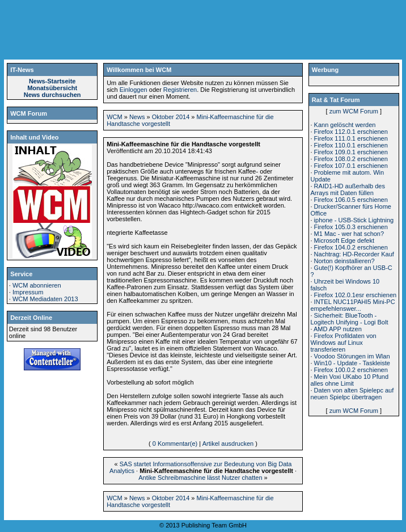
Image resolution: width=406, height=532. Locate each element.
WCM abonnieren (37, 285)
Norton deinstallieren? (344, 261)
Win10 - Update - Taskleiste (352, 363)
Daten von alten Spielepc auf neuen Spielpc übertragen (352, 394)
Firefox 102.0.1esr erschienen (356, 295)
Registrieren (180, 90)
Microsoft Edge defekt (344, 240)
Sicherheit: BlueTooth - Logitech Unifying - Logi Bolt (349, 319)
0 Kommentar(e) (175, 444)
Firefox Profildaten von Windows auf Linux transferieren (343, 343)
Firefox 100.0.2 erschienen (351, 370)
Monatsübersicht (52, 88)
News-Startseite (52, 81)
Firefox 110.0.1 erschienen (351, 145)
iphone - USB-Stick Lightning (354, 220)
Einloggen (134, 90)
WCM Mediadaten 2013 (45, 299)
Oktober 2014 (171, 117)
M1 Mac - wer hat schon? (349, 234)
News (137, 117)
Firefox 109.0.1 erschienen (351, 152)
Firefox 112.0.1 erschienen (351, 132)
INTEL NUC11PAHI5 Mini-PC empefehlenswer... (352, 305)
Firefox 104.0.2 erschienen (351, 247)
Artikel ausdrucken (228, 444)
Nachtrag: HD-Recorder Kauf (354, 254)
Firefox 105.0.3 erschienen (351, 227)
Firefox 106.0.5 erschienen (351, 200)
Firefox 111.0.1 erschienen (351, 138)
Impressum (28, 292)
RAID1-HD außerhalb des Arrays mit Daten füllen (347, 189)
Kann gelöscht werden (345, 125)
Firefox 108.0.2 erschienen (351, 159)
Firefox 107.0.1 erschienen (351, 166)
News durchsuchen (52, 95)
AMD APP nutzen (338, 329)
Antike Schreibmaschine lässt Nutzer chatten (200, 478)
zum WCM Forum (354, 111)
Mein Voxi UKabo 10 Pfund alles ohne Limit (349, 380)
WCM (115, 117)
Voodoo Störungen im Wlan (352, 356)
